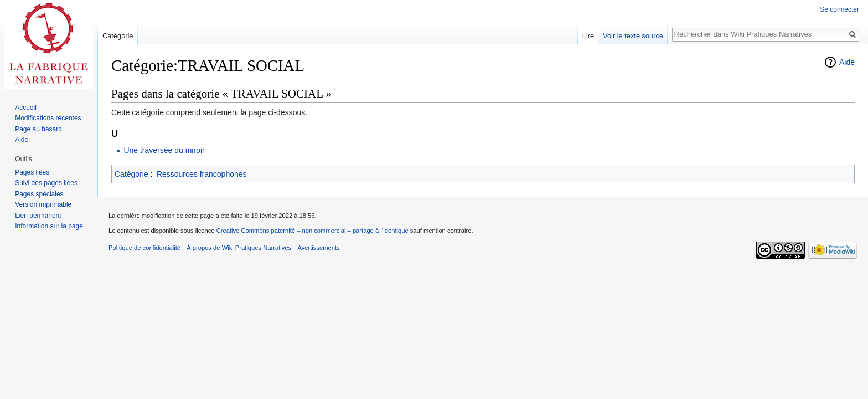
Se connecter (839, 9)
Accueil (26, 108)
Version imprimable (43, 204)
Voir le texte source (633, 36)
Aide (847, 62)
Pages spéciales (39, 194)
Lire (588, 36)
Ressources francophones (202, 174)
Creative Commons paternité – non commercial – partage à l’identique (312, 231)
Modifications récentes (48, 118)
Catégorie (131, 174)
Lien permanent (38, 216)
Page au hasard (38, 129)
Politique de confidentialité (144, 248)
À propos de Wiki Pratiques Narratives (239, 248)
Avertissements (318, 248)
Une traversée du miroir (164, 150)
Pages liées (32, 172)
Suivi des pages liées (46, 183)
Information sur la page (49, 226)
